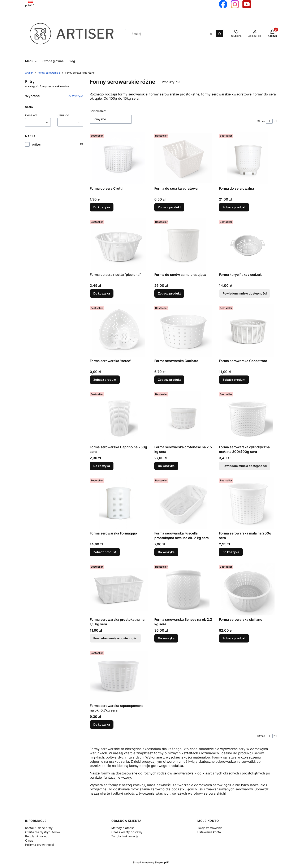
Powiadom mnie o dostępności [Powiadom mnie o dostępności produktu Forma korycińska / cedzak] (245, 293)
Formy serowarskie (49, 73)
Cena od (31, 115)
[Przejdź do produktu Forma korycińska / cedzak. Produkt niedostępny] (248, 244)
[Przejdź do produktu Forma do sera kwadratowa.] (183, 158)
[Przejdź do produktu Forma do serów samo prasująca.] (183, 244)
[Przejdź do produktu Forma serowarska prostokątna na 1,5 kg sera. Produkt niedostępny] (119, 589)
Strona (261, 121)
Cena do (63, 115)
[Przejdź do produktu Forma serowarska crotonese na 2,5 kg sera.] (183, 417)
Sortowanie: (98, 111)
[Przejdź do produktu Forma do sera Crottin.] (119, 158)
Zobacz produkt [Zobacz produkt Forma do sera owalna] (234, 207)
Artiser (29, 73)
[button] (220, 34)
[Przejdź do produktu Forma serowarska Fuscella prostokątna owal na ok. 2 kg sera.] (183, 503)
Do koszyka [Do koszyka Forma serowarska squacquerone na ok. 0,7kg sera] (102, 724)
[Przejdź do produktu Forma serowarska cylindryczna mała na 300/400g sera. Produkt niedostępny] (248, 417)
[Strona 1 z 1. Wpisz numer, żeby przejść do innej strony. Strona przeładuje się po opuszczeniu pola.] (269, 121)
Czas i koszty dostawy (127, 832)
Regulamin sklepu (37, 836)
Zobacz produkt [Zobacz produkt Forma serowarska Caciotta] (169, 380)
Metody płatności (123, 828)
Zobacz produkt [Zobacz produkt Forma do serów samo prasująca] (169, 293)
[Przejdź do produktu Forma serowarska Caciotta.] (183, 331)
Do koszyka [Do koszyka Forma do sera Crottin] (102, 207)
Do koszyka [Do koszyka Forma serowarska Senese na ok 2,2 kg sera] (166, 638)
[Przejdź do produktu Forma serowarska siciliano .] (248, 589)
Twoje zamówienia (210, 828)
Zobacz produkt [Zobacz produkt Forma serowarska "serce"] (105, 380)
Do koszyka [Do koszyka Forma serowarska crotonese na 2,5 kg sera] (166, 466)
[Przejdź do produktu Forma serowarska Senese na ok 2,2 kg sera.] (183, 589)
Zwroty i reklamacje (125, 836)
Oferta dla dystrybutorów (43, 832)
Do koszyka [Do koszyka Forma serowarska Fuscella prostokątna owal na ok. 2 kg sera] (166, 552)
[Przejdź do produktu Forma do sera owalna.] (248, 158)
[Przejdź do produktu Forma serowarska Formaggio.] (119, 503)
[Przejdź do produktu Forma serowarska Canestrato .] (248, 331)
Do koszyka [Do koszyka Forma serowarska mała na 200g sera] (231, 552)
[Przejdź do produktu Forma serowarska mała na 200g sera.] (248, 503)
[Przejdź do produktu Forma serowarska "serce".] (119, 331)
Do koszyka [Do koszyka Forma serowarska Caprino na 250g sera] (102, 466)
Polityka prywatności (39, 845)
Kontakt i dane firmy (39, 828)
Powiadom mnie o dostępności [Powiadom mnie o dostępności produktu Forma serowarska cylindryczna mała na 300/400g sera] (245, 466)
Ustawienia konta (209, 832)
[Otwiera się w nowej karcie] (223, 4)
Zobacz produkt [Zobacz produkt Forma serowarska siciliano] (234, 638)
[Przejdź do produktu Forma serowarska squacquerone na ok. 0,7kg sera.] (119, 675)
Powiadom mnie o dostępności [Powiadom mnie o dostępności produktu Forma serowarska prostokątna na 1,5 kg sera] (115, 638)
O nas (29, 840)
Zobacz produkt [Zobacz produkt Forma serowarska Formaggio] (105, 552)
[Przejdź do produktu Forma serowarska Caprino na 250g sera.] (119, 417)
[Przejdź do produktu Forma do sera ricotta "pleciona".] (119, 244)
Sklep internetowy (150, 862)
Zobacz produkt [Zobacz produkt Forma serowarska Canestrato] (234, 380)
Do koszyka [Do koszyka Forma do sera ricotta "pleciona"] (102, 293)
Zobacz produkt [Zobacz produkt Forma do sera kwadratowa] (169, 207)
